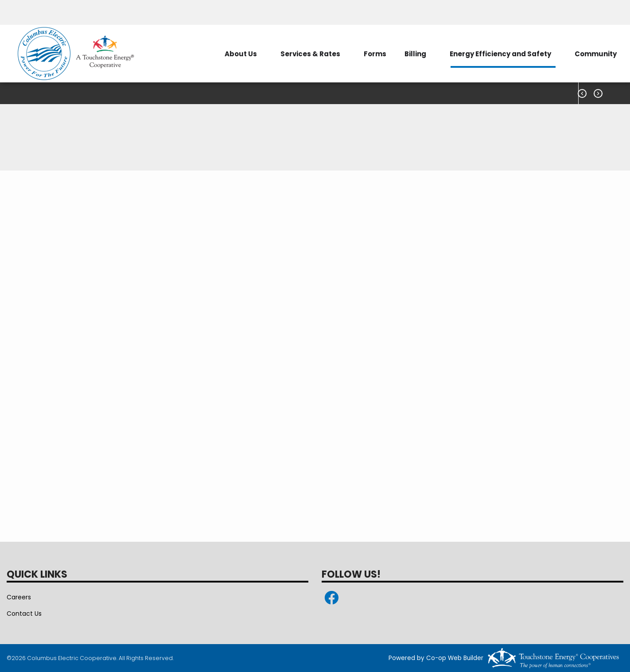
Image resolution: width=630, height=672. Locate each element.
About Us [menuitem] (241, 54)
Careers (19, 597)
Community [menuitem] (596, 54)
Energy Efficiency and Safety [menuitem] (500, 54)
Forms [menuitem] (375, 54)
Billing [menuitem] (415, 54)
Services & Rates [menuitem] (310, 54)
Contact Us (24, 614)
